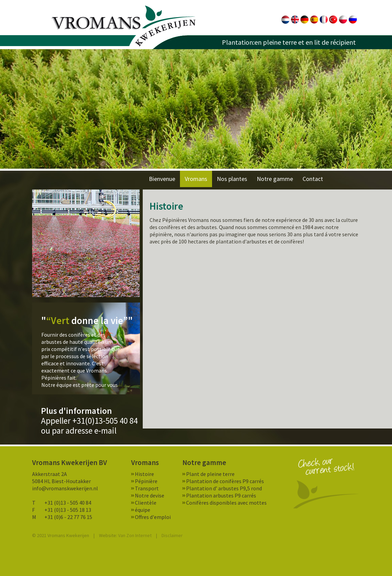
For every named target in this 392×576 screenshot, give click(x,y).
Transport (147, 488)
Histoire (144, 474)
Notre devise (150, 495)
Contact (313, 179)
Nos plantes (232, 179)
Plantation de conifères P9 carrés (225, 481)
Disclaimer (172, 535)
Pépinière (146, 481)
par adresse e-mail (84, 431)
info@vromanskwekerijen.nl (65, 488)
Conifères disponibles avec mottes (226, 503)
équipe (143, 510)
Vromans (123, 26)
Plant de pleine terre (210, 474)
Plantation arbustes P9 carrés (221, 495)
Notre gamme (275, 179)
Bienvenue (162, 179)
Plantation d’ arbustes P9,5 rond (224, 488)
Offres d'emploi (153, 517)
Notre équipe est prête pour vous (80, 385)
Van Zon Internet (135, 535)
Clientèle (146, 503)
